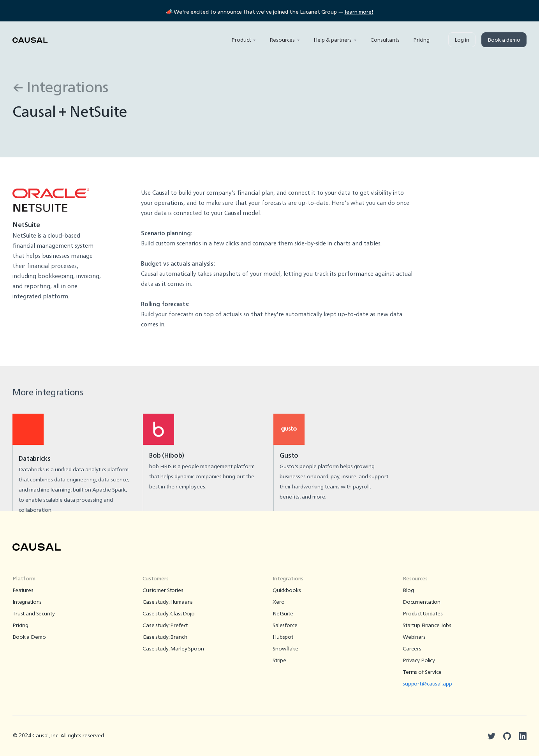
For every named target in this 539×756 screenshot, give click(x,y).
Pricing (421, 40)
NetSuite (283, 614)
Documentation (422, 602)
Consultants (385, 40)
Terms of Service (422, 672)
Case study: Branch (165, 637)
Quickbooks (287, 590)
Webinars (414, 637)
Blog (408, 590)
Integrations (27, 602)
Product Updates (423, 614)
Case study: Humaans (168, 602)
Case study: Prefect (165, 626)
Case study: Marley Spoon (173, 649)
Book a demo (504, 40)
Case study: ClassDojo (169, 614)
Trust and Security (33, 614)
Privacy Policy (419, 661)
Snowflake (285, 649)
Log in (462, 40)
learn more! (359, 12)
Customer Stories (163, 590)
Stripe (279, 661)
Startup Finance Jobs (427, 626)
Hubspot (283, 637)
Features (23, 590)
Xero (278, 602)
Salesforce (285, 626)
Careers (412, 649)
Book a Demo (29, 637)
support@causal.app (427, 684)
